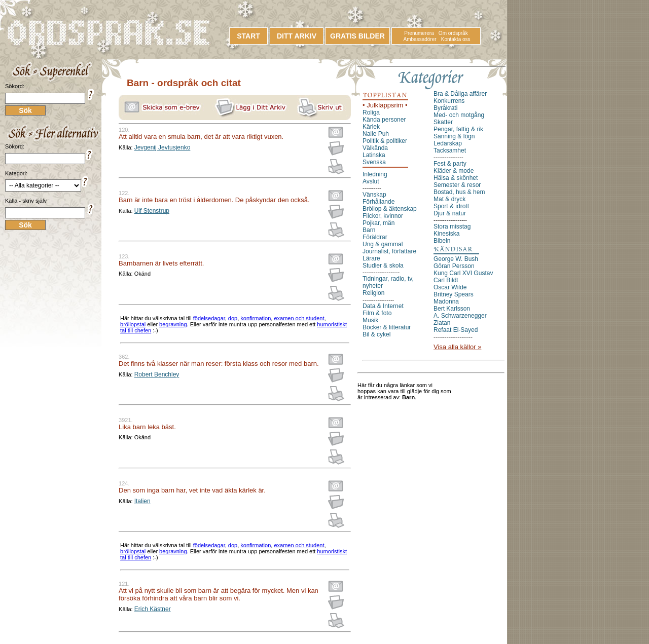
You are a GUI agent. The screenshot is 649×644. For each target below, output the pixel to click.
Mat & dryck (449, 199)
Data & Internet (383, 306)
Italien (142, 501)
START (248, 36)
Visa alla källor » (457, 347)
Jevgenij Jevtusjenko (163, 147)
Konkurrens (449, 101)
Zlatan (442, 323)
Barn (369, 230)
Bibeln (442, 241)
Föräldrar (375, 237)
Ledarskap (448, 143)
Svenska (374, 162)
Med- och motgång (459, 115)
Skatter (443, 122)
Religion (373, 293)
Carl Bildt (446, 280)
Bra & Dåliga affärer (460, 94)
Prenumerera (419, 33)
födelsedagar (209, 318)
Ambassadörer (420, 39)
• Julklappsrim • (385, 105)
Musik (370, 320)
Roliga (371, 112)
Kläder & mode (454, 171)
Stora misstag (452, 226)
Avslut (371, 181)
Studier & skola (383, 266)
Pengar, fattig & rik (458, 129)
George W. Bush (456, 259)
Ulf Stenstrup (152, 211)
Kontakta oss (456, 39)
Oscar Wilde (450, 287)
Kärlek (371, 127)
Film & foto (377, 313)
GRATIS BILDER (357, 36)
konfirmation (256, 318)
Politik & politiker (385, 141)
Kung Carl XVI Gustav (463, 273)
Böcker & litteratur (387, 327)
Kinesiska (446, 234)
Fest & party (450, 164)
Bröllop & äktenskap (390, 209)
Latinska (374, 155)
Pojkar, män (378, 223)
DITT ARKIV (297, 36)
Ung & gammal (383, 244)
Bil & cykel (376, 334)
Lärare (371, 258)
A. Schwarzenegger (460, 316)
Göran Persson (454, 266)
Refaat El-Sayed (456, 330)
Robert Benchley (157, 374)
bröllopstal (133, 324)
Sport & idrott (451, 206)
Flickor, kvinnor (383, 216)
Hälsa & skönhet (456, 178)
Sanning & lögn (454, 136)
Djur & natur (450, 213)
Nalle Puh (376, 134)
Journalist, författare (389, 251)
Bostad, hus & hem (459, 192)
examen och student (299, 318)
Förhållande (378, 202)
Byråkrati (445, 108)
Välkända (375, 148)
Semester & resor (457, 185)
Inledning (375, 174)
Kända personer (384, 120)
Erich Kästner (153, 609)
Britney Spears (454, 294)
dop (233, 318)
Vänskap (374, 195)
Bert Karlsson (452, 309)
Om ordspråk (453, 33)
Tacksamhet (450, 150)
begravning (173, 324)
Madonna (446, 301)
